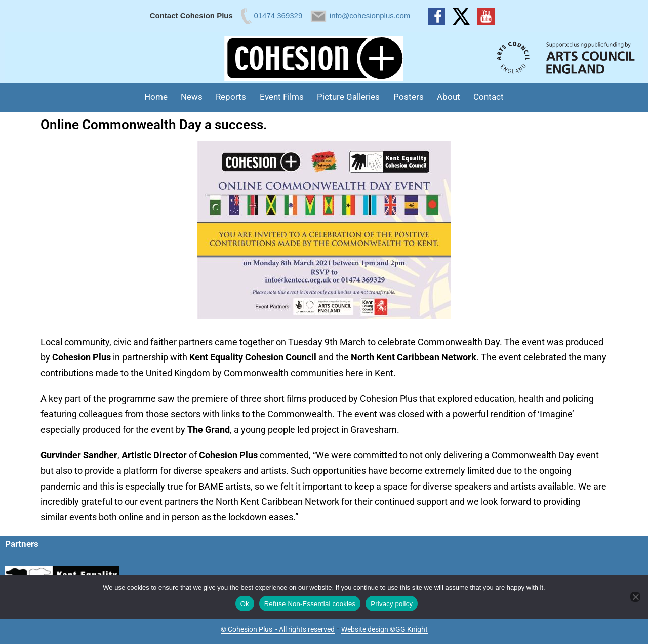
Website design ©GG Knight (384, 629)
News (192, 97)
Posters (409, 97)
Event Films (282, 97)
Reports (231, 97)
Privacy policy (392, 604)
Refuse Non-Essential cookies (310, 604)
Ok (245, 604)
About (449, 97)
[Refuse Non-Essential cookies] (635, 597)
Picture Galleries (348, 97)
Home (156, 97)
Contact (489, 97)
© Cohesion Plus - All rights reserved (278, 629)
